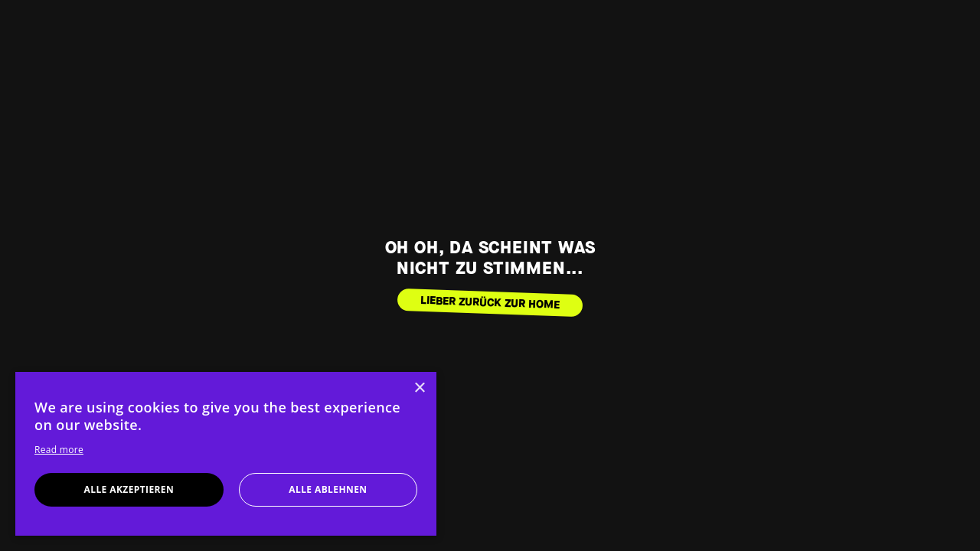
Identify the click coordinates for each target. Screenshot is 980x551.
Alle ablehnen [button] (328, 489)
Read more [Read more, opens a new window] (59, 450)
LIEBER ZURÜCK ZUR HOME (490, 302)
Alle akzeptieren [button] (129, 489)
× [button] (419, 388)
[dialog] (226, 454)
